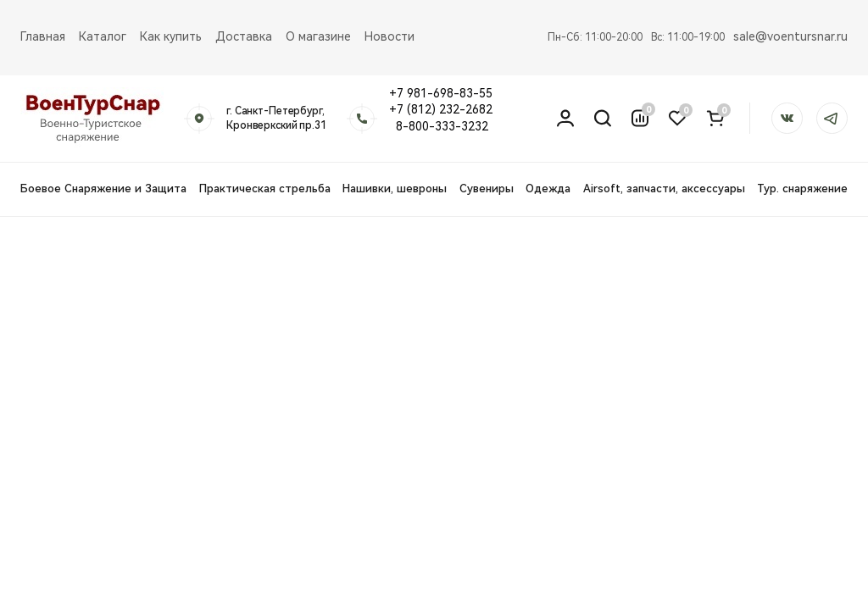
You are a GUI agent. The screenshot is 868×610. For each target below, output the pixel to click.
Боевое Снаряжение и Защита (103, 189)
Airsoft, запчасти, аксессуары (664, 189)
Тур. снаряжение (802, 189)
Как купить (171, 36)
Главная (43, 36)
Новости (389, 36)
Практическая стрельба (265, 189)
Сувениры (487, 189)
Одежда (548, 189)
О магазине (318, 36)
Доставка (244, 36)
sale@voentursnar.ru (790, 36)
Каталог (103, 36)
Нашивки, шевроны (395, 189)
